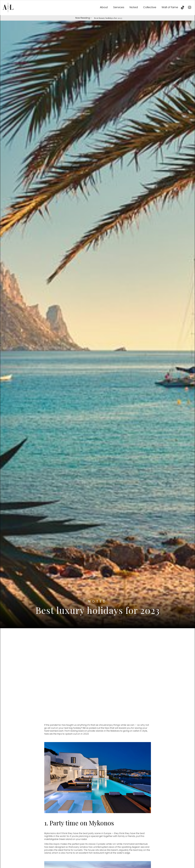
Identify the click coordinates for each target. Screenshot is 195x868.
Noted (134, 7)
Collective (150, 7)
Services (119, 7)
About (104, 7)
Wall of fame (170, 7)
